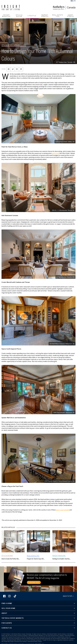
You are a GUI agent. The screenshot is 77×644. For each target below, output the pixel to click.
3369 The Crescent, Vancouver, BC (64, 412)
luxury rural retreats (62, 510)
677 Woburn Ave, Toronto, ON (66, 62)
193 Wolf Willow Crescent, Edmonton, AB (62, 344)
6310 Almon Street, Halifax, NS (65, 142)
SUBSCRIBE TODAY (34, 582)
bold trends (55, 153)
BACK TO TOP (68, 596)
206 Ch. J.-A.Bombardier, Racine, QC (63, 210)
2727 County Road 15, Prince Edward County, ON (60, 481)
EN (72, 1)
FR (75, 1)
